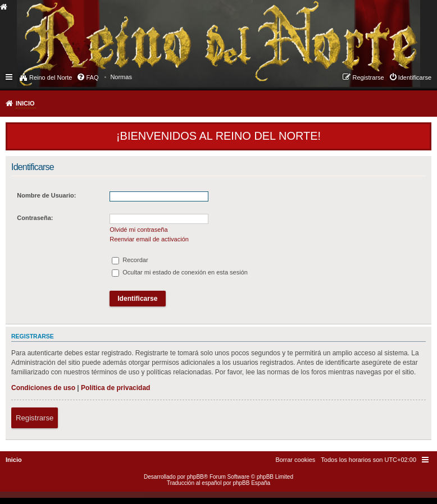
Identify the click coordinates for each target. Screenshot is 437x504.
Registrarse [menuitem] (368, 77)
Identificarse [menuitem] (415, 77)
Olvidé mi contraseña (138, 230)
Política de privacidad (115, 388)
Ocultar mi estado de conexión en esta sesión (180, 272)
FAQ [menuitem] (92, 77)
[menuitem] (121, 77)
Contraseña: (35, 218)
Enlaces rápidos (10, 76)
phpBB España (251, 483)
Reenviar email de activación (149, 239)
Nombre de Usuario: (46, 195)
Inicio (25, 103)
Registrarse (35, 418)
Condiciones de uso (43, 388)
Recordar (130, 260)
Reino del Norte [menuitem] (51, 77)
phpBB (195, 477)
